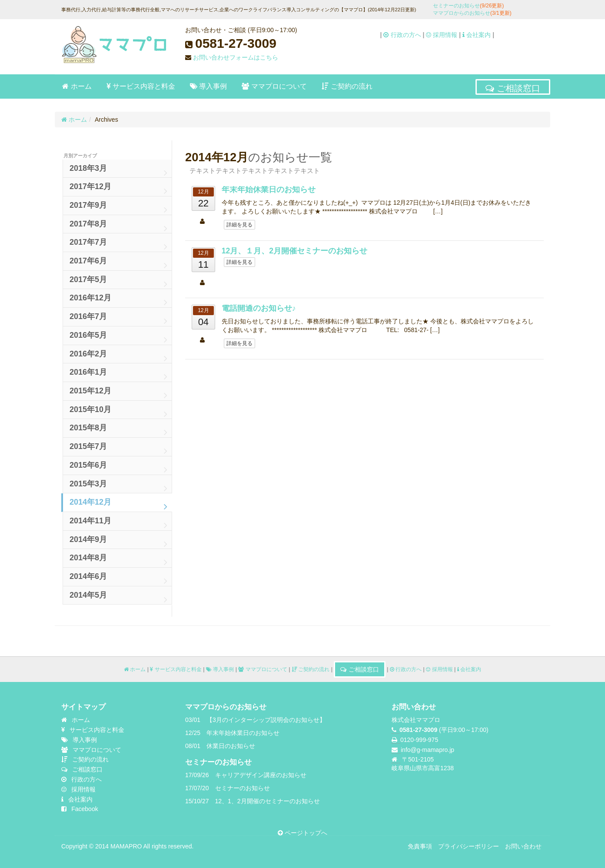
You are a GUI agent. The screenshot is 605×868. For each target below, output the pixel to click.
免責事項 (420, 846)
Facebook (80, 809)
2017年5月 (118, 282)
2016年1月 (118, 375)
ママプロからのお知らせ (472, 13)
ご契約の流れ (347, 86)
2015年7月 (118, 449)
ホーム (77, 86)
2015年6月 (118, 468)
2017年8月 (118, 226)
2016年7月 (118, 319)
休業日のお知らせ (231, 746)
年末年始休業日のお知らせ (269, 190)
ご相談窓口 (513, 88)
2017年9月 (118, 208)
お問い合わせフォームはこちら (236, 57)
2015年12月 (118, 393)
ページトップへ (302, 833)
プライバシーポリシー (469, 846)
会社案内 (477, 35)
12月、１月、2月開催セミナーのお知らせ (294, 251)
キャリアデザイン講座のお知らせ (261, 775)
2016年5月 (118, 338)
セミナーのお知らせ (468, 6)
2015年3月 (118, 486)
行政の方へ (402, 35)
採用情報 (442, 35)
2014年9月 (118, 542)
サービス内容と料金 (141, 86)
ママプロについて (274, 86)
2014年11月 (118, 523)
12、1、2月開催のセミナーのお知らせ (268, 801)
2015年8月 (118, 430)
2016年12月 (118, 300)
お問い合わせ (523, 846)
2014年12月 (118, 505)
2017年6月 (118, 263)
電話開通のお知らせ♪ (259, 308)
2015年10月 (118, 412)
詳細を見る (239, 225)
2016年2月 (118, 356)
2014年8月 (118, 560)
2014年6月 (118, 579)
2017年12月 (118, 189)
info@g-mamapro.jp (427, 750)
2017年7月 (118, 245)
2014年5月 (118, 598)
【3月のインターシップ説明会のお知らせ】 (266, 720)
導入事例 (209, 86)
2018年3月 (118, 171)
